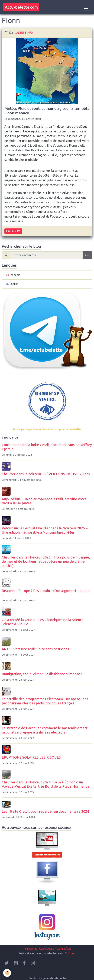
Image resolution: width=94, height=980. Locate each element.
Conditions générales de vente (47, 978)
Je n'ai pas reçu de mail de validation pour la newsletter (47, 429)
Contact (70, 953)
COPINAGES (47, 949)
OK (87, 255)
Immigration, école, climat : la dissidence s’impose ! (42, 674)
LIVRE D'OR (63, 949)
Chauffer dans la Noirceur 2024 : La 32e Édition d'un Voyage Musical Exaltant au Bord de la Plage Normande (46, 784)
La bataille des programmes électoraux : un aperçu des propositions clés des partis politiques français (45, 701)
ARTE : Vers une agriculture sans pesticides (35, 649)
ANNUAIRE (30, 949)
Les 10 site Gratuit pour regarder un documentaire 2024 (45, 811)
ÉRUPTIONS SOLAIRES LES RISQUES (31, 757)
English (12, 284)
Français (13, 275)
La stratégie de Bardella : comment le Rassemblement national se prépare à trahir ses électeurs (45, 730)
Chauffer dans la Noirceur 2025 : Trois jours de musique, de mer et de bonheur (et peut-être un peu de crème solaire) (46, 561)
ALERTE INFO (25, 33)
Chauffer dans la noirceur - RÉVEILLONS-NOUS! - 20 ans (46, 474)
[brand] (21, 7)
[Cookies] (7, 973)
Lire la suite (13, 231)
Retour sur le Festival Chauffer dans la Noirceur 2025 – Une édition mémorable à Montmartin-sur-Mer (45, 530)
